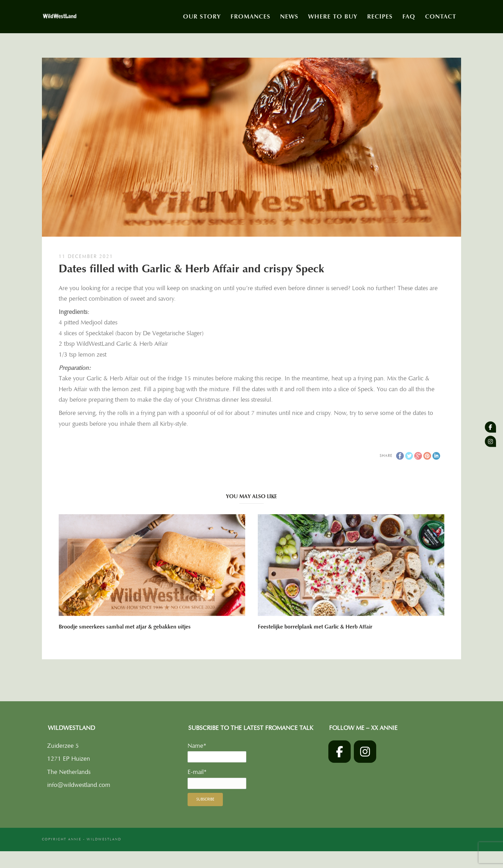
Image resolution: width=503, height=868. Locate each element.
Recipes (380, 16)
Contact (441, 16)
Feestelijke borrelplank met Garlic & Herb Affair (315, 627)
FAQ (409, 16)
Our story (202, 16)
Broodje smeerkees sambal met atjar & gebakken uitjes (125, 627)
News (289, 16)
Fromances (250, 16)
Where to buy (333, 16)
